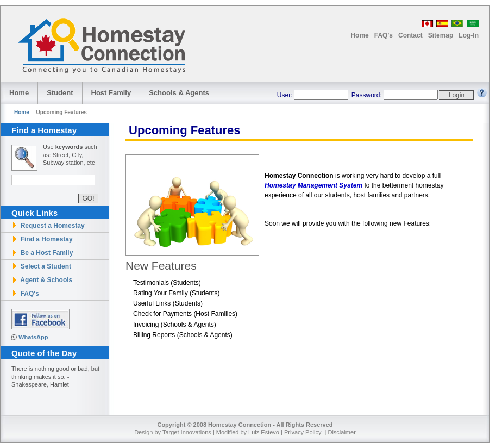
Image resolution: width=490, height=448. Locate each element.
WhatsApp (33, 337)
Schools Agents (179, 93)
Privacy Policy (303, 432)
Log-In (469, 35)
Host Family (111, 93)
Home (359, 35)
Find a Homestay (42, 239)
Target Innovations (187, 432)
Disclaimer (341, 432)
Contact (410, 35)
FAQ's (384, 35)
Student (60, 93)
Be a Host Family (42, 253)
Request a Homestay (48, 226)
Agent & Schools (42, 280)
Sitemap (441, 35)
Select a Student (41, 266)
